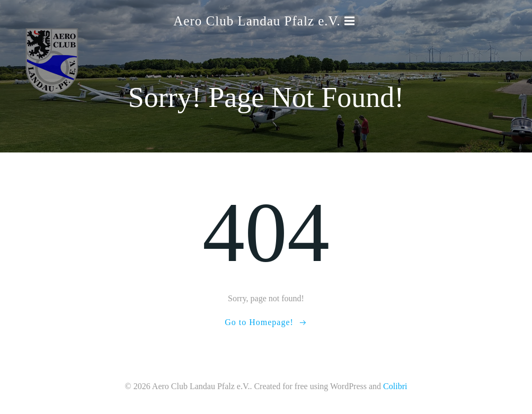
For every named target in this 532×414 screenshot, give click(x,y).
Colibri (395, 386)
